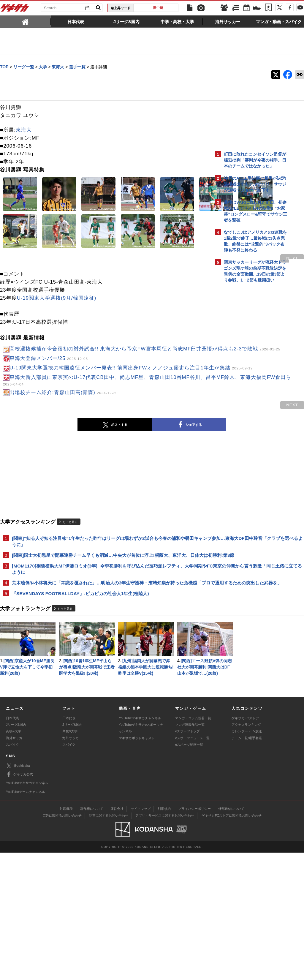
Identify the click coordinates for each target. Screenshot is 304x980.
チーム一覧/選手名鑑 (247, 865)
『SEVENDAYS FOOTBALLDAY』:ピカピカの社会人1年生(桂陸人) (80, 664)
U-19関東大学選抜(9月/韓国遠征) (57, 335)
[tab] (25, 21)
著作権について (92, 936)
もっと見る (70, 578)
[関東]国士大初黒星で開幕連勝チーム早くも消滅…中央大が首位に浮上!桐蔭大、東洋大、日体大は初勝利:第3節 (106, 615)
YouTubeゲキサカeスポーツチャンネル (141, 855)
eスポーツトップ (187, 859)
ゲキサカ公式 (19, 902)
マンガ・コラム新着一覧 (193, 845)
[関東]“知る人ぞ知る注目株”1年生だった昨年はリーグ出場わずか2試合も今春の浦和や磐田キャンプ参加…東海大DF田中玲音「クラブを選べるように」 (105, 597)
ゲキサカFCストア (245, 845)
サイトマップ (141, 936)
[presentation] (25, 21)
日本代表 (12, 845)
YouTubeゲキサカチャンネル (140, 845)
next (188, 296)
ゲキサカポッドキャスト (137, 865)
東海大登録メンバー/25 (49, 404)
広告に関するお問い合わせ (62, 943)
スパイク (12, 872)
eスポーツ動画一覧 (189, 872)
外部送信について (231, 936)
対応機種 (66, 936)
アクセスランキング (246, 852)
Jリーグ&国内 (16, 852)
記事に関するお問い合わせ (109, 943)
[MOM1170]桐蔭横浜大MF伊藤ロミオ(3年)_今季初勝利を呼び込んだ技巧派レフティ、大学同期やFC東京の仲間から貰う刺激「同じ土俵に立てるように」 (105, 632)
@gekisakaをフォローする (248, 376)
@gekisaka (18, 893)
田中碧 (158, 8)
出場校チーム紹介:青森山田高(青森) (64, 448)
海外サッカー (16, 865)
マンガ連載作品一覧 (190, 852)
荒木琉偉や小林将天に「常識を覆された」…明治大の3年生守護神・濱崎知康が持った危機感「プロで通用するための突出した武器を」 (104, 650)
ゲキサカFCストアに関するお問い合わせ (232, 943)
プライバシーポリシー (194, 936)
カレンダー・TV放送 (247, 859)
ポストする (63, 481)
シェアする (137, 481)
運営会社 (117, 936)
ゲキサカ (15, 10)
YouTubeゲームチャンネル (26, 919)
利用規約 (164, 936)
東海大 (24, 130)
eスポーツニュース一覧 (192, 865)
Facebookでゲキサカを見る (249, 388)
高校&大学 (14, 859)
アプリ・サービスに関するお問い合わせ (165, 943)
